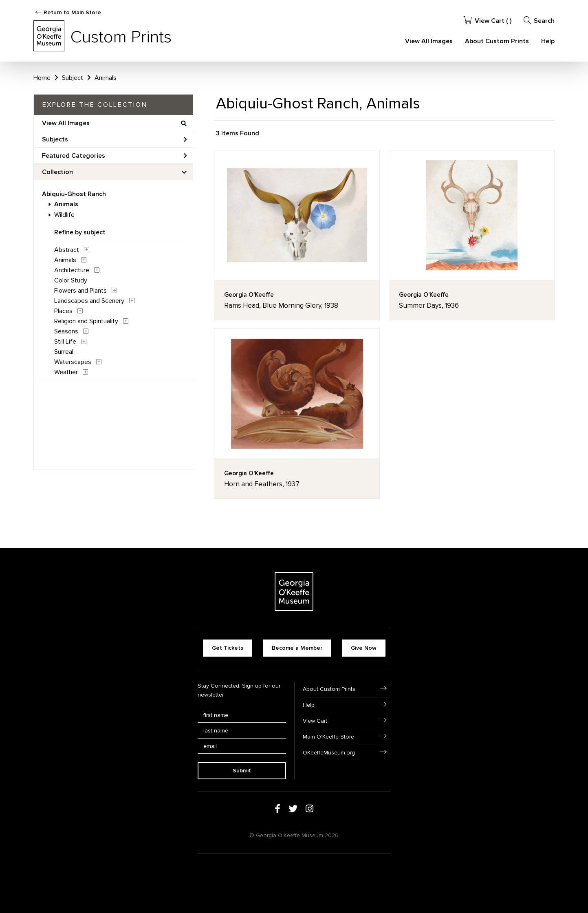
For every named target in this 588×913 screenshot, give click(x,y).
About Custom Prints (497, 41)
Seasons (66, 331)
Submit (242, 771)
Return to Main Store (72, 12)
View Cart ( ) (488, 21)
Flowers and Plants (80, 291)
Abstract (67, 250)
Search (539, 21)
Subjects (115, 139)
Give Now (364, 648)
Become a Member (297, 648)
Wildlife (64, 215)
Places (63, 311)
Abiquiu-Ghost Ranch (74, 194)
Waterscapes (73, 362)
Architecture (72, 270)
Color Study (71, 280)
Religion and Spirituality (86, 321)
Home (42, 78)
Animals (66, 204)
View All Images (429, 41)
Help (548, 41)
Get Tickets (228, 648)
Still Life (65, 342)
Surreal (64, 352)
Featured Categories (115, 156)
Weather (66, 372)
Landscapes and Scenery (89, 301)
